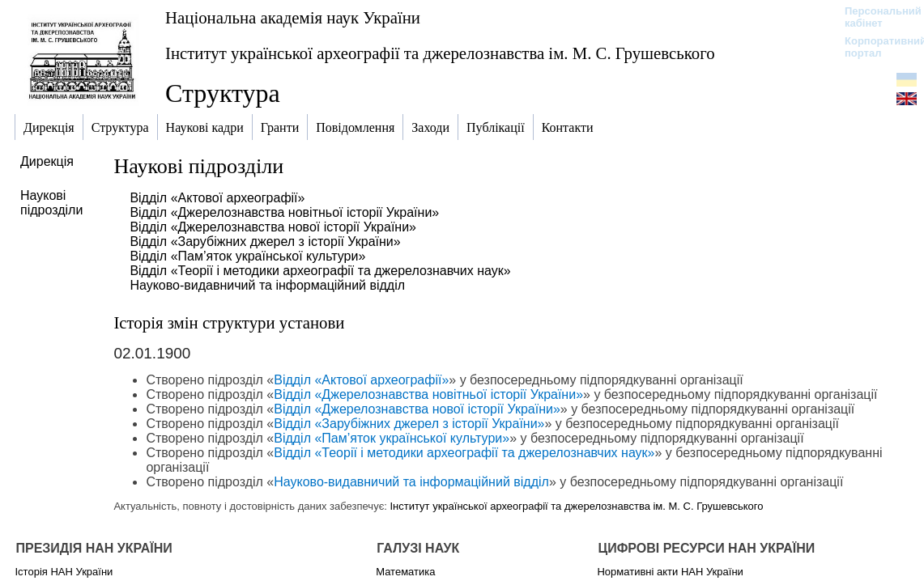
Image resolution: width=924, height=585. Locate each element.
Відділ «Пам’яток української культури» (247, 256)
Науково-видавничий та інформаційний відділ (267, 285)
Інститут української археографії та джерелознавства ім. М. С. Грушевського (440, 53)
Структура (223, 93)
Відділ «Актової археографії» (217, 198)
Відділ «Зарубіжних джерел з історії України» (265, 242)
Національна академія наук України (293, 17)
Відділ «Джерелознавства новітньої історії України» (284, 212)
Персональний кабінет (875, 17)
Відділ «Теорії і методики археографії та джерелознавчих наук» (320, 271)
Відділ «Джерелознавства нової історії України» (273, 227)
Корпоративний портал (875, 47)
